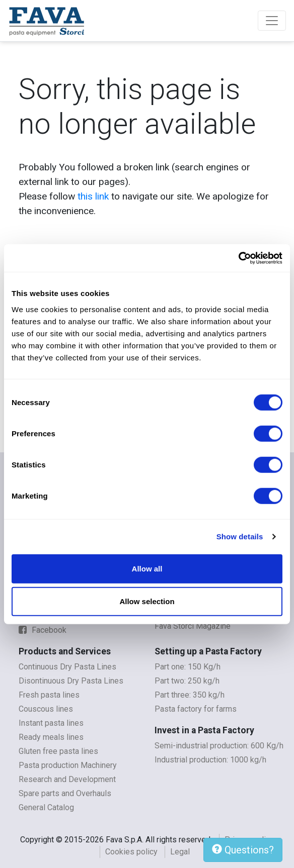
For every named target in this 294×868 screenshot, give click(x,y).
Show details (240, 537)
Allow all (147, 568)
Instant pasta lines (51, 723)
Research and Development (67, 779)
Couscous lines (46, 709)
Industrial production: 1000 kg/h (210, 760)
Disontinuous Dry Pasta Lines (71, 681)
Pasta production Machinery (68, 765)
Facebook (43, 630)
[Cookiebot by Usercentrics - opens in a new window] (238, 258)
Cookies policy (131, 852)
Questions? (243, 850)
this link (93, 196)
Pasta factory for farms (196, 709)
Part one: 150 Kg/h (188, 667)
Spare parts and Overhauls (65, 793)
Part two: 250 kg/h (187, 681)
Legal (180, 852)
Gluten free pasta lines (58, 751)
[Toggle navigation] (272, 21)
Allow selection (147, 601)
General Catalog (46, 807)
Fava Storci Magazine (193, 626)
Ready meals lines (51, 737)
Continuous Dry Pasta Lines (67, 667)
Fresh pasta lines (49, 695)
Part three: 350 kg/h (190, 695)
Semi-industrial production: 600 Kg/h (219, 746)
